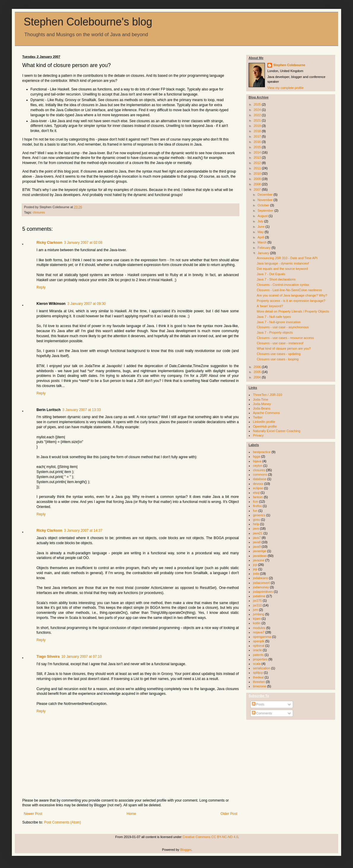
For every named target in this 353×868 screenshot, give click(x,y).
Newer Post (33, 814)
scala (257, 664)
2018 (258, 131)
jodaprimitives (263, 592)
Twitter (258, 417)
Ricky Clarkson (49, 243)
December (265, 195)
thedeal (258, 677)
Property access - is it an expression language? (291, 301)
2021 (258, 120)
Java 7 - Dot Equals (271, 274)
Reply (41, 287)
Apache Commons (267, 413)
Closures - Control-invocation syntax (283, 285)
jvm (256, 610)
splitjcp (258, 673)
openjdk (259, 641)
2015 (258, 147)
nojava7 (259, 632)
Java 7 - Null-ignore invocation (279, 322)
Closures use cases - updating (279, 354)
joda (256, 574)
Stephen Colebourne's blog (88, 22)
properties (260, 659)
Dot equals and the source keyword (282, 269)
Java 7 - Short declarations (276, 279)
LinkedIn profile (264, 422)
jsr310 (257, 605)
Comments (262, 713)
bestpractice (262, 452)
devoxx (258, 484)
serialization (262, 668)
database (260, 479)
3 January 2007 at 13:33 (81, 410)
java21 (258, 533)
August (263, 216)
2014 (258, 152)
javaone (259, 560)
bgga (257, 456)
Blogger (186, 850)
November (265, 200)
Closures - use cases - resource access (285, 338)
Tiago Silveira (48, 657)
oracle (257, 650)
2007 (258, 189)
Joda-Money (262, 404)
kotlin (257, 623)
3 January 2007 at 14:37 (83, 531)
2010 (258, 173)
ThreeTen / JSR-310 (268, 395)
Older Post (229, 814)
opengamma (262, 637)
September (266, 211)
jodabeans (261, 578)
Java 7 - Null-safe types (274, 317)
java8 (257, 542)
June (261, 227)
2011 (258, 168)
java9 (257, 547)
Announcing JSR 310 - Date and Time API (287, 258)
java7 (257, 538)
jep (255, 569)
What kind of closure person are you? (284, 348)
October (264, 205)
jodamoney (261, 587)
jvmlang (259, 614)
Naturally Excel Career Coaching (277, 431)
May (261, 232)
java (256, 528)
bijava (257, 461)
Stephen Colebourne (289, 65)
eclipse (258, 488)
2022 (258, 115)
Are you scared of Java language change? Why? (292, 295)
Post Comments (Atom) (62, 822)
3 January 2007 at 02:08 (83, 243)
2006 (258, 367)
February (264, 248)
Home (131, 814)
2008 (258, 184)
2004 (258, 377)
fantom (258, 497)
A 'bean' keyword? (270, 306)
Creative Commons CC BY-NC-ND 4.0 (210, 837)
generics (259, 515)
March (263, 242)
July (261, 221)
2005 (258, 372)
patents (258, 655)
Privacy (258, 435)
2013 (258, 157)
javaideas (260, 556)
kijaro (257, 619)
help (256, 524)
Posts (258, 704)
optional (259, 646)
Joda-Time (261, 399)
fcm (256, 501)
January (264, 253)
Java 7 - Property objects (275, 332)
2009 (258, 179)
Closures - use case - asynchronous (283, 327)
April (261, 237)
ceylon (258, 466)
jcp (255, 565)
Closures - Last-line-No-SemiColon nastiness (289, 290)
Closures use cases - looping (278, 359)
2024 (258, 110)
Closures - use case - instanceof (280, 343)
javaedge (260, 551)
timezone (260, 686)
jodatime (259, 596)
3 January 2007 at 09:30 (86, 304)
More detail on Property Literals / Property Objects (293, 311)
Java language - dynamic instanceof (283, 263)
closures (39, 212)
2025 (258, 104)
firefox (257, 506)
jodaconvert (261, 583)
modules (259, 628)
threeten (259, 682)
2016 (258, 142)
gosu (257, 520)
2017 (258, 136)
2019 (258, 126)
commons (260, 474)
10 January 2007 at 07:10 (82, 657)
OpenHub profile (265, 426)
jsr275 (257, 601)
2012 (258, 163)
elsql (256, 493)
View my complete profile (285, 88)
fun (255, 511)
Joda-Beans (262, 408)
